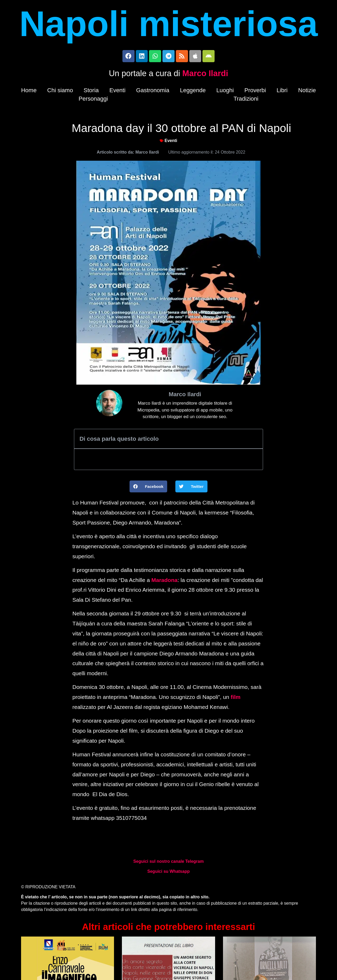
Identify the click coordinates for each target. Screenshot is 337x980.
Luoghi (225, 91)
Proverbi (255, 91)
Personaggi (93, 100)
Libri (282, 91)
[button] (148, 488)
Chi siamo (60, 91)
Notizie (307, 91)
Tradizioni (246, 100)
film (236, 698)
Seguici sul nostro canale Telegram (168, 863)
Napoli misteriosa (168, 24)
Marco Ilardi (205, 74)
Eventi (117, 91)
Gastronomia (153, 91)
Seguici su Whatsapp (169, 873)
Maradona (164, 581)
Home (29, 91)
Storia (91, 91)
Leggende (193, 91)
